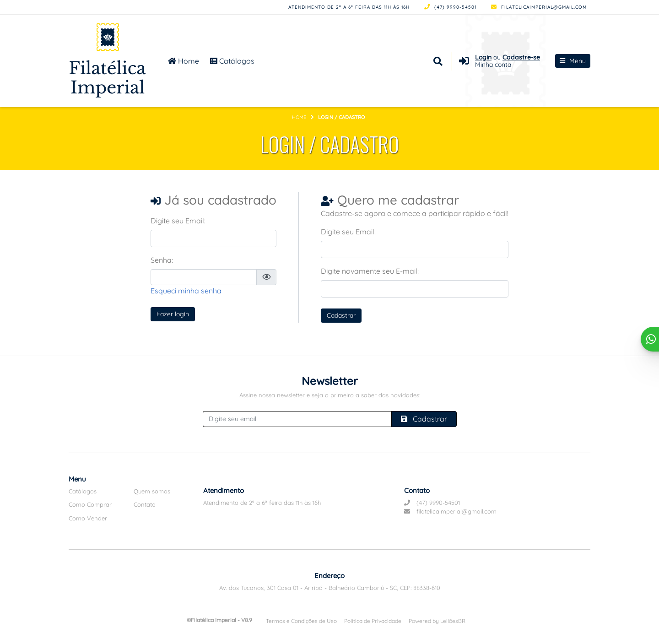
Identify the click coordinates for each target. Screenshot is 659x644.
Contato (145, 504)
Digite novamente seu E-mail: (370, 271)
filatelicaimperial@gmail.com (539, 7)
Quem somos (152, 491)
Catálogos (232, 61)
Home (184, 61)
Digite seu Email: (178, 221)
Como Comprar (90, 504)
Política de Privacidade (373, 621)
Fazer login (173, 314)
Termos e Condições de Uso (301, 621)
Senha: (162, 260)
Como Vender (88, 518)
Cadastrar (341, 315)
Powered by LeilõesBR (437, 621)
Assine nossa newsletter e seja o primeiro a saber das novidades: (330, 395)
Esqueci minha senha (186, 291)
